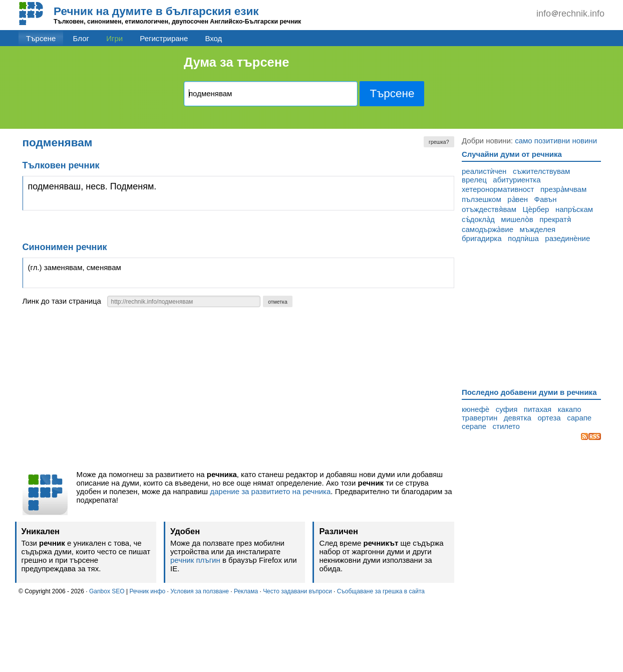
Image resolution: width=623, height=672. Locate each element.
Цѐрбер (536, 209)
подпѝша (523, 238)
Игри (114, 38)
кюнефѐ (476, 409)
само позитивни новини (556, 141)
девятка (518, 418)
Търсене (41, 38)
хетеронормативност (498, 189)
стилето (506, 426)
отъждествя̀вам (489, 209)
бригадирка (482, 238)
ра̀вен (518, 199)
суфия (507, 409)
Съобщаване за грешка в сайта (381, 591)
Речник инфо (147, 591)
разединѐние (567, 238)
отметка (278, 302)
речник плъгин (195, 560)
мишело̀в (517, 219)
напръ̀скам (574, 209)
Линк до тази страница (62, 301)
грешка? (439, 142)
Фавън (546, 199)
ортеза (549, 418)
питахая (538, 409)
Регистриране (164, 38)
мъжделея (538, 229)
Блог (81, 38)
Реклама (246, 591)
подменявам (58, 143)
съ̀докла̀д (478, 219)
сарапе (579, 418)
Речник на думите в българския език (156, 11)
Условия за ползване (200, 591)
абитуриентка (517, 180)
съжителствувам (542, 171)
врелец (474, 180)
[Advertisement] (239, 391)
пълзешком (482, 199)
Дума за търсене (236, 62)
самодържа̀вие (488, 229)
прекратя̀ (555, 219)
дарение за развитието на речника (270, 491)
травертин (480, 418)
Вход (213, 38)
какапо (570, 409)
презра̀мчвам (563, 189)
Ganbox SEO (107, 591)
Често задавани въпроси (297, 591)
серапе (474, 426)
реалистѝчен (484, 171)
